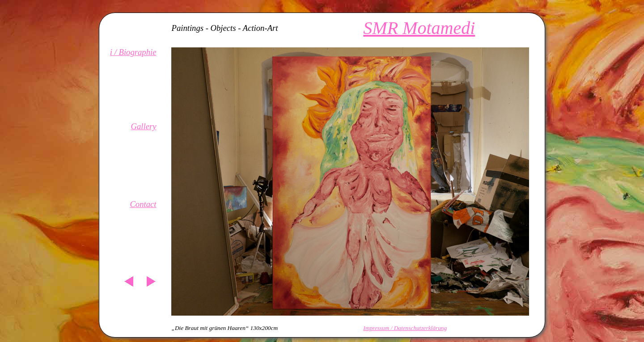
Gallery (143, 126)
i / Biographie (133, 52)
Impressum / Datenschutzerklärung (405, 328)
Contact (143, 204)
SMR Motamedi (419, 28)
